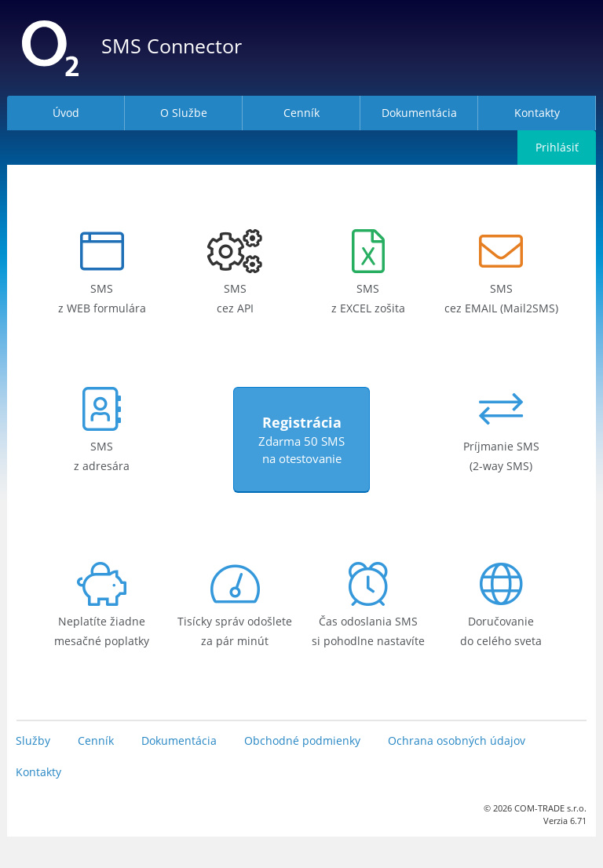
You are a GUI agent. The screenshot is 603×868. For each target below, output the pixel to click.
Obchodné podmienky (302, 740)
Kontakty (38, 772)
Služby (33, 740)
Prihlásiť (557, 147)
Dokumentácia (179, 740)
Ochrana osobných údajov (457, 740)
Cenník (96, 740)
